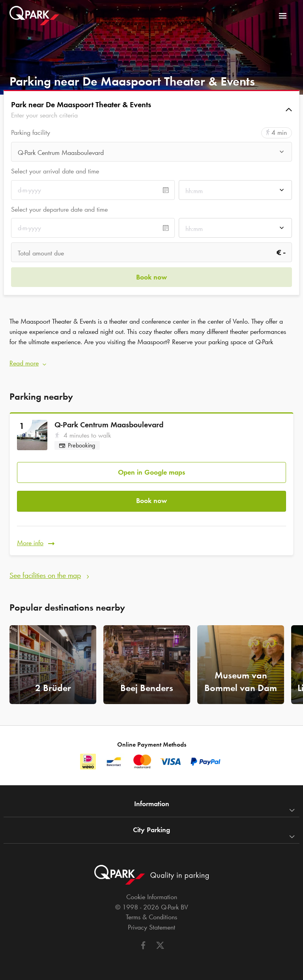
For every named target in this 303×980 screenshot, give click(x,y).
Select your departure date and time (59, 209)
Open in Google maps (151, 472)
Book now (151, 501)
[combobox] (151, 154)
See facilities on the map (45, 575)
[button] (151, 110)
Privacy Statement (151, 927)
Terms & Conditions (151, 917)
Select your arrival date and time (55, 171)
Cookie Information (152, 897)
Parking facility (31, 133)
